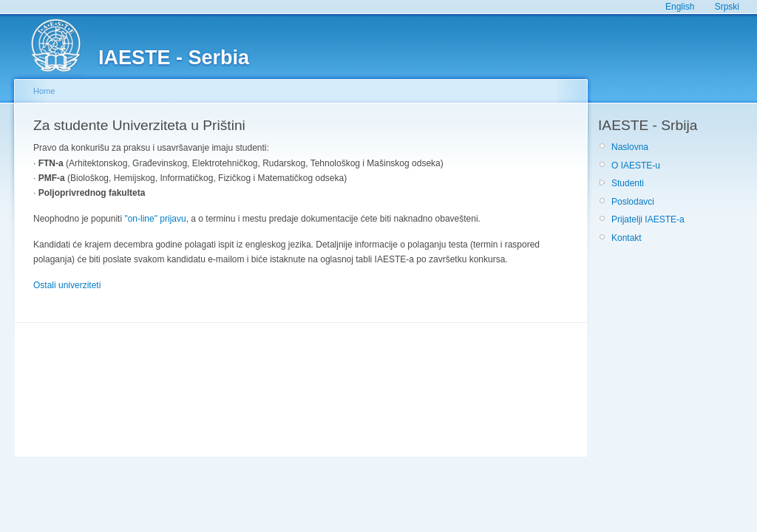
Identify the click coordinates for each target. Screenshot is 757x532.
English (680, 7)
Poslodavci (633, 202)
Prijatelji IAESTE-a (648, 219)
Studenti (628, 183)
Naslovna (630, 147)
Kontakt (627, 238)
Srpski (727, 7)
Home (44, 91)
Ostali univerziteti (67, 285)
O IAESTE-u (636, 166)
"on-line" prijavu (155, 219)
